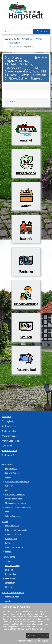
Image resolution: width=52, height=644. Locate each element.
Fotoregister (8, 421)
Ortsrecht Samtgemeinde (16, 530)
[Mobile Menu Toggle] (5, 11)
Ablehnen (44, 636)
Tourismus (26, 271)
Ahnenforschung (10, 451)
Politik (5, 521)
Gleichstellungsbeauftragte (17, 482)
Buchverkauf (8, 455)
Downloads (7, 446)
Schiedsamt (10, 583)
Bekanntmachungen (14, 499)
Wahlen (8, 477)
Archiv (8, 490)
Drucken (41, 58)
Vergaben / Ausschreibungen (17, 507)
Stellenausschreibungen (16, 503)
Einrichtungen (9, 557)
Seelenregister (9, 426)
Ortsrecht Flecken (13, 534)
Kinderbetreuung (13, 566)
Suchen (42, 32)
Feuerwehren (11, 578)
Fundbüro (9, 486)
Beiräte (8, 543)
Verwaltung (7, 464)
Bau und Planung (12, 473)
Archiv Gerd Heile (10, 441)
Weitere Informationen (26, 641)
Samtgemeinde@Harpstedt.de (25, 393)
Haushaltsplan (11, 539)
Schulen (9, 561)
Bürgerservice (11, 469)
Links (7, 512)
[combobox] (17, 32)
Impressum (43, 641)
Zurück (10, 102)
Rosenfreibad (11, 574)
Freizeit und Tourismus (13, 593)
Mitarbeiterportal (13, 516)
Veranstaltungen (12, 597)
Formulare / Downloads (15, 494)
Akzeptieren (32, 636)
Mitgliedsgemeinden (14, 547)
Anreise (8, 601)
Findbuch (6, 417)
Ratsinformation (12, 526)
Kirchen (8, 587)
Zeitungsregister (10, 436)
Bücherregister (9, 431)
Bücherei (9, 570)
